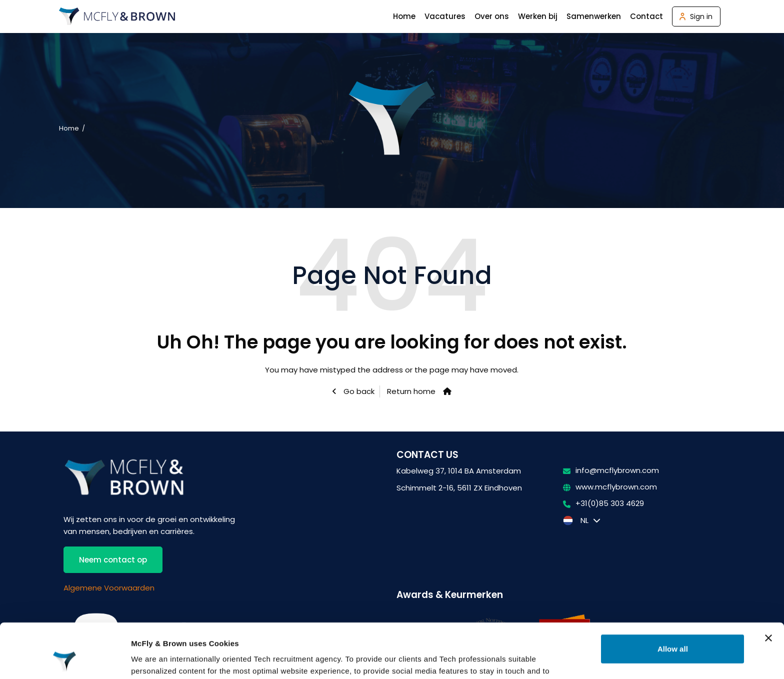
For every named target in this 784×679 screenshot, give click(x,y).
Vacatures (445, 16)
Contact (646, 16)
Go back (358, 391)
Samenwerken (594, 16)
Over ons (492, 16)
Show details (154, 659)
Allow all (673, 598)
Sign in (701, 16)
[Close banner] (768, 587)
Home (404, 16)
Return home (411, 391)
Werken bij (538, 16)
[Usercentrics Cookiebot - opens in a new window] (65, 659)
